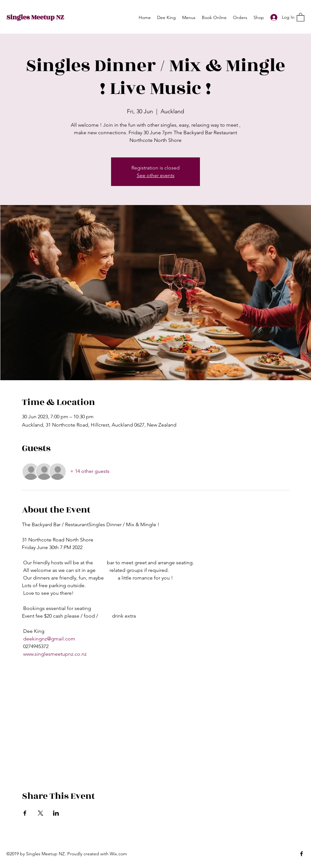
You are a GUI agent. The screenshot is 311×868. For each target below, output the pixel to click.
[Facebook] (301, 854)
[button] (301, 17)
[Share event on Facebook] (25, 813)
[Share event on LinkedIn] (56, 813)
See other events (156, 175)
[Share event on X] (40, 813)
